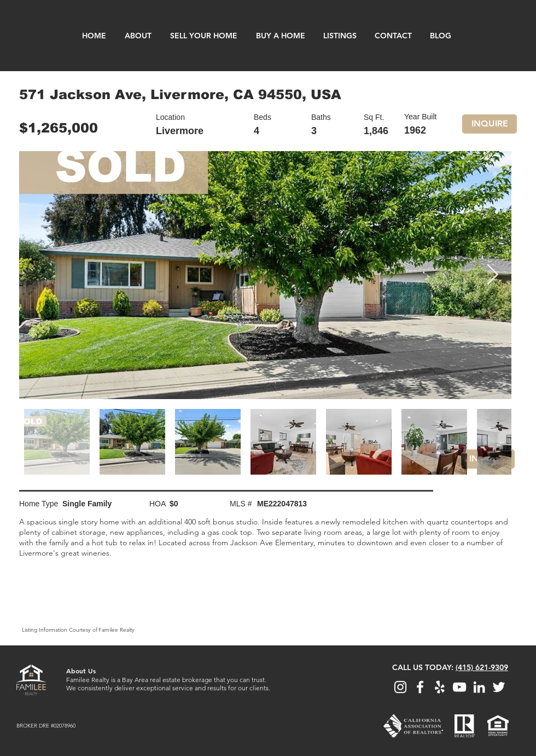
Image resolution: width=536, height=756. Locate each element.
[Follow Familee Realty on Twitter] (499, 687)
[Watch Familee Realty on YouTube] (459, 687)
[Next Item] (492, 275)
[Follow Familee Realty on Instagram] (400, 687)
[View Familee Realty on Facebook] (420, 687)
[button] (490, 124)
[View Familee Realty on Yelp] (440, 687)
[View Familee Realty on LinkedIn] (479, 687)
